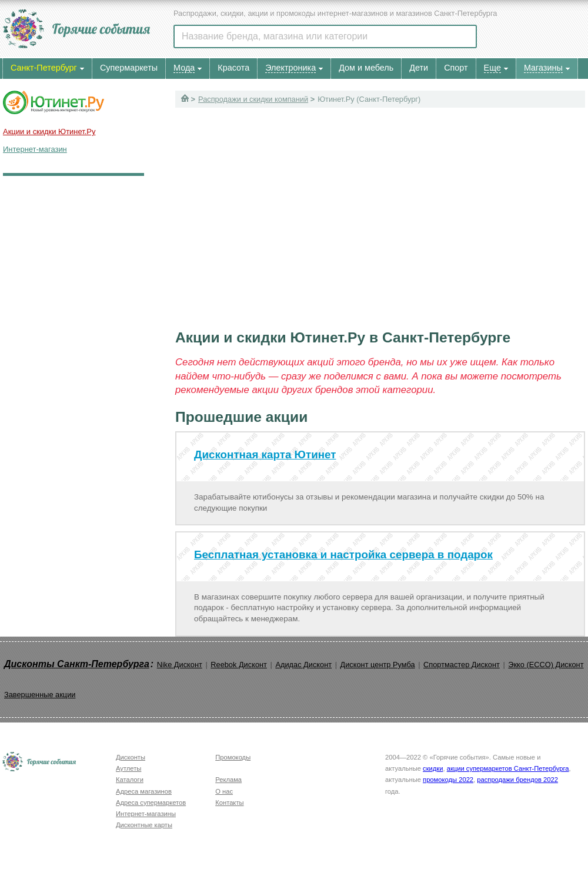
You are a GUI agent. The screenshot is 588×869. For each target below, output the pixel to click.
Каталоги (130, 780)
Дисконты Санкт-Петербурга (77, 664)
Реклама (228, 780)
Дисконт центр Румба (378, 665)
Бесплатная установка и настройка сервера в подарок (343, 555)
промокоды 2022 (448, 780)
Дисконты (131, 757)
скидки (433, 768)
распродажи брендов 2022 (517, 780)
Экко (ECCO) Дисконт (546, 665)
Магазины (543, 68)
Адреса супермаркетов (151, 803)
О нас (224, 791)
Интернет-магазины (146, 814)
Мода (184, 68)
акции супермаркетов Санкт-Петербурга (508, 768)
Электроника (290, 68)
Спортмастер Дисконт (462, 665)
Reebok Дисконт (239, 665)
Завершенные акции (40, 695)
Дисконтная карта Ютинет (265, 455)
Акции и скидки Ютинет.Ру (49, 131)
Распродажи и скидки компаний (253, 99)
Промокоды (233, 757)
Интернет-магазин (35, 149)
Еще (492, 68)
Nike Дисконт (180, 665)
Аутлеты (128, 768)
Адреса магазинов (144, 791)
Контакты (229, 803)
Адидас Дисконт (303, 665)
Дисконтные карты (144, 825)
